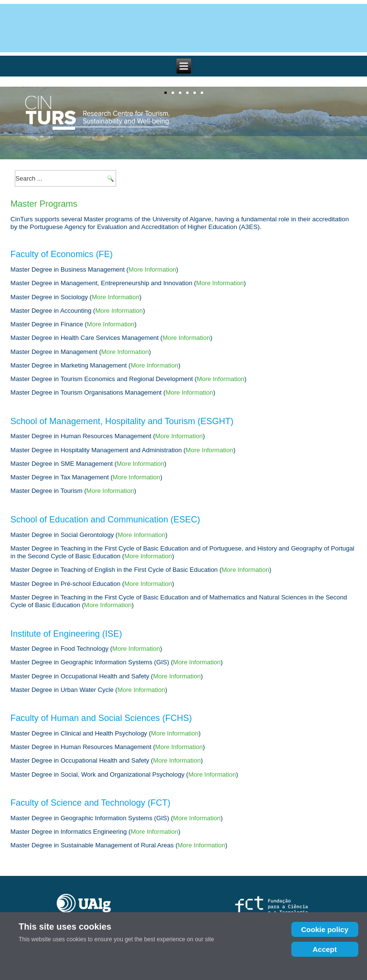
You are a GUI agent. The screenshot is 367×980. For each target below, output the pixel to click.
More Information (152, 269)
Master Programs (44, 204)
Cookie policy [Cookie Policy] (325, 929)
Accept (325, 949)
